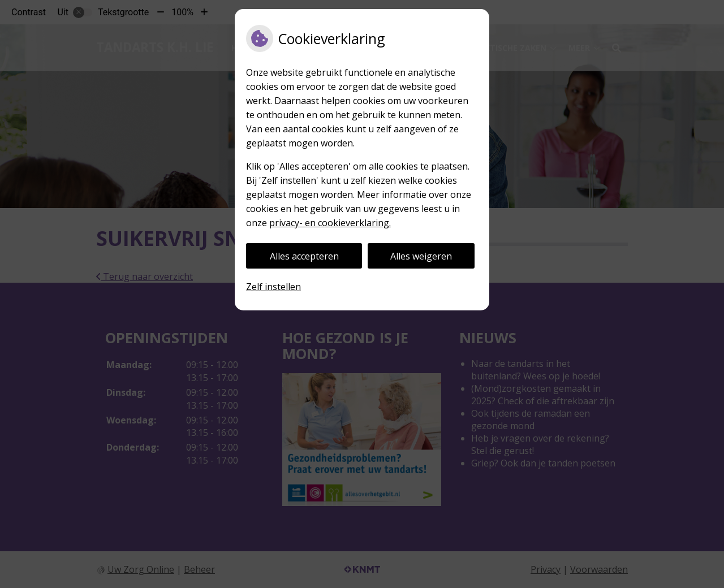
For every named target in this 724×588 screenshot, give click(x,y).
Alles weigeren (421, 256)
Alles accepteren (304, 256)
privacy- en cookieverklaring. (330, 223)
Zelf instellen (273, 287)
